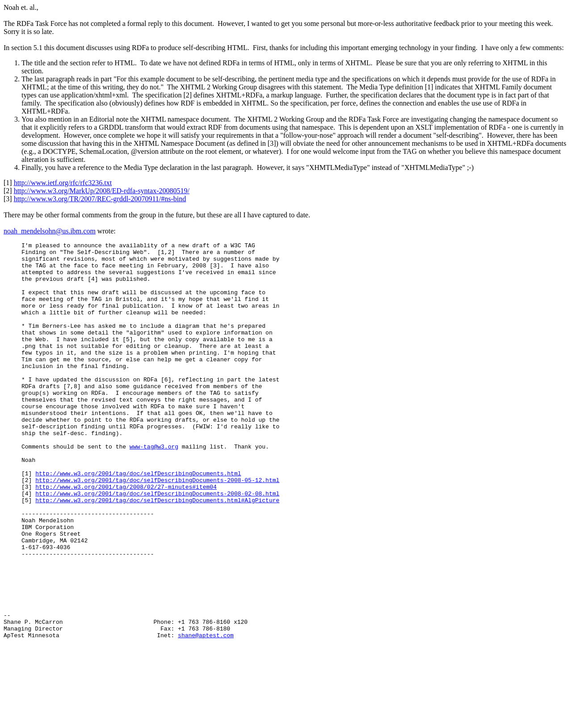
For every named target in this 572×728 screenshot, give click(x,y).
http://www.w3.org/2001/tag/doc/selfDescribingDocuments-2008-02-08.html (157, 544)
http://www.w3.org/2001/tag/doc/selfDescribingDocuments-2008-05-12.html (157, 528)
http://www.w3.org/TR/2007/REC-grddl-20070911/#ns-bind (100, 199)
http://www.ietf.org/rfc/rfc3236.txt (63, 183)
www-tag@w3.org (154, 488)
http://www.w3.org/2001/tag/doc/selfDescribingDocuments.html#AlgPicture (157, 552)
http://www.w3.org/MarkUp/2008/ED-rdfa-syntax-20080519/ (102, 191)
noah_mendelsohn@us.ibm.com (50, 231)
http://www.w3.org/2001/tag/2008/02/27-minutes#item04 (126, 536)
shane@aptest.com (206, 710)
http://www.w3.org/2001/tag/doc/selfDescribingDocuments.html (138, 520)
